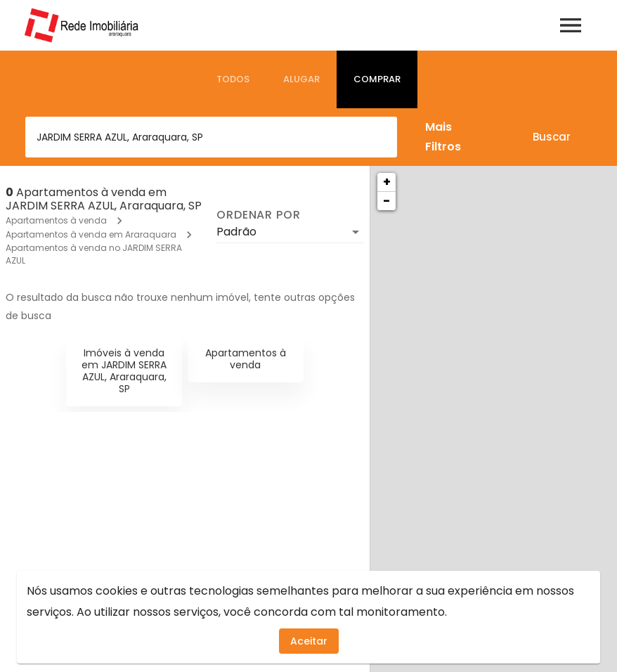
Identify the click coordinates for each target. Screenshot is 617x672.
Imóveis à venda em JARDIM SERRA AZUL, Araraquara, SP (124, 370)
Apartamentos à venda (56, 220)
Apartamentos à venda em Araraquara (91, 234)
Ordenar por (259, 215)
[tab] (233, 79)
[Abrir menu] (571, 25)
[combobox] (211, 137)
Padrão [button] (236, 232)
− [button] (387, 201)
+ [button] (387, 182)
